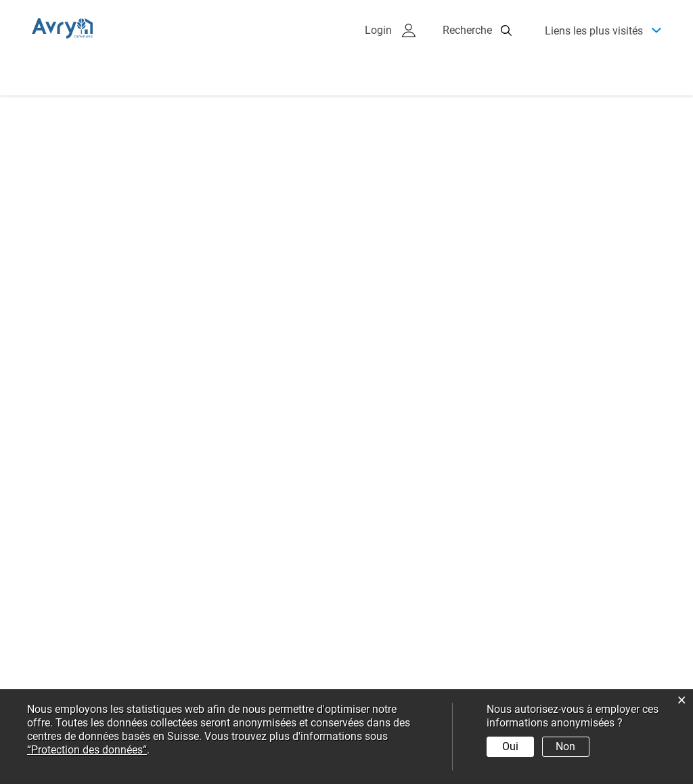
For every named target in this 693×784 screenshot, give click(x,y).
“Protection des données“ (87, 750)
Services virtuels (389, 155)
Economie (389, 115)
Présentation (108, 115)
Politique (308, 115)
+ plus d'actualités (69, 498)
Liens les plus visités (594, 46)
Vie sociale (589, 115)
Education (288, 155)
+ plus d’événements (420, 461)
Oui (510, 746)
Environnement (488, 115)
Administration (213, 115)
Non (565, 746)
